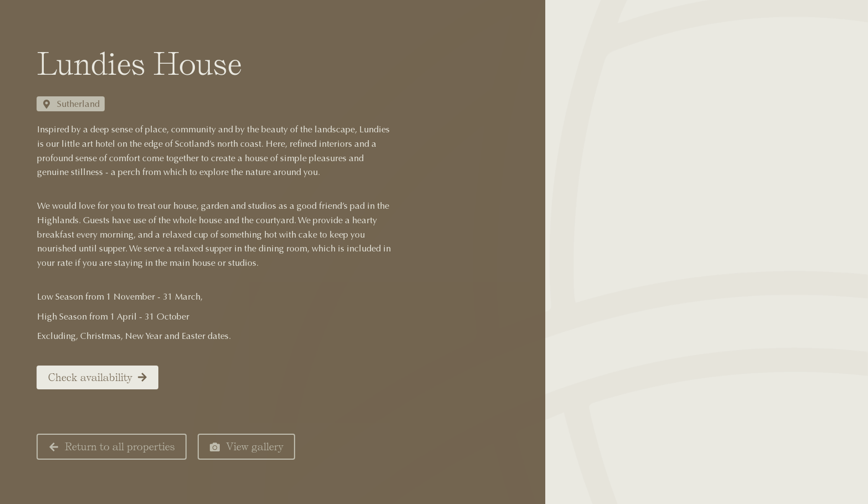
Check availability (89, 377)
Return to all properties (103, 447)
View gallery (237, 447)
